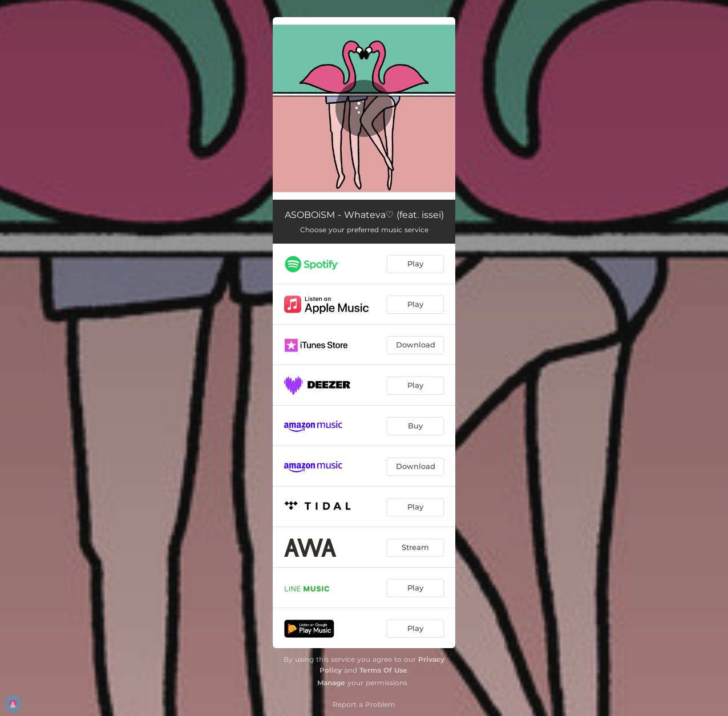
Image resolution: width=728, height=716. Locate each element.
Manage (331, 683)
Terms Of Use (383, 670)
